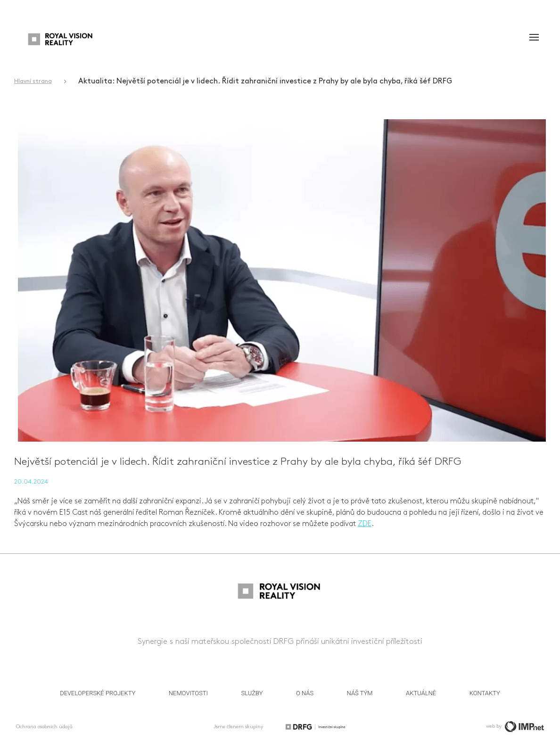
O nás (305, 693)
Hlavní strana (33, 81)
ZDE (365, 524)
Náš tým (360, 693)
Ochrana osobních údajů (44, 727)
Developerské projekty (98, 693)
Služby (252, 693)
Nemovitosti (188, 693)
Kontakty (485, 693)
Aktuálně (421, 693)
